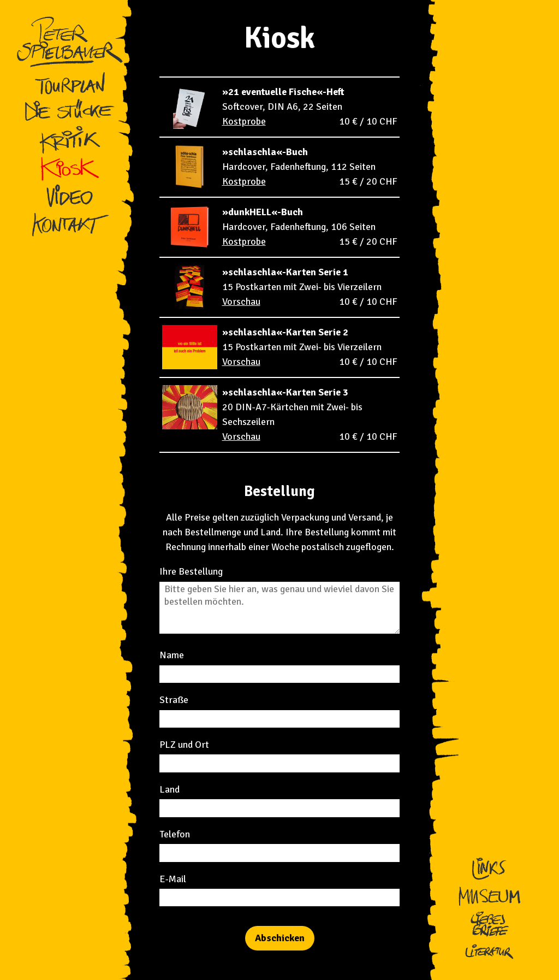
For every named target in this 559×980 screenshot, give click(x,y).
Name (172, 655)
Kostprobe (244, 121)
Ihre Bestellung (191, 571)
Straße (174, 700)
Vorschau (241, 302)
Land (170, 789)
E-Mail (173, 879)
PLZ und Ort (184, 745)
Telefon (175, 834)
